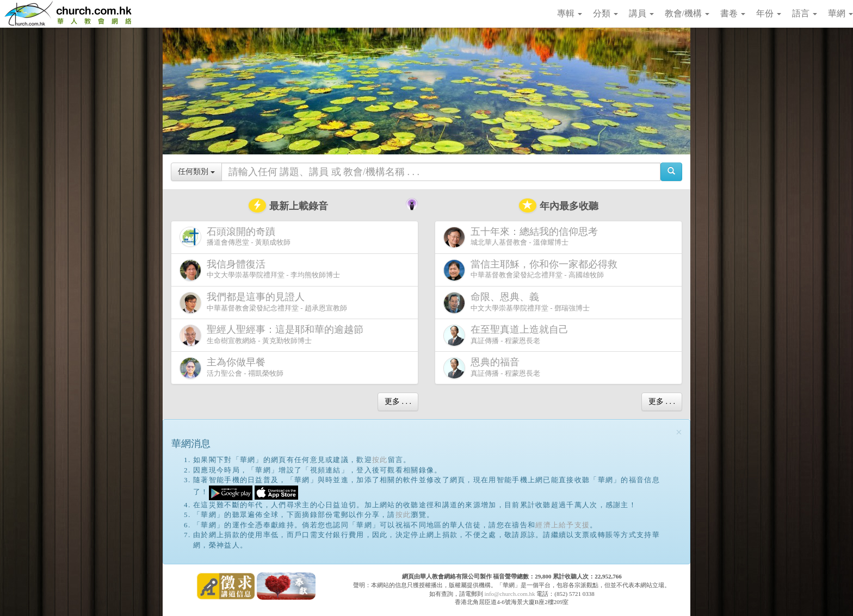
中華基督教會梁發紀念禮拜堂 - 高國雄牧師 (533, 270)
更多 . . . (398, 402)
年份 (769, 13)
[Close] (679, 433)
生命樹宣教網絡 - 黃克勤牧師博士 (274, 335)
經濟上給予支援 (563, 525)
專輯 (570, 13)
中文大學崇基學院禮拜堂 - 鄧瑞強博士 (517, 303)
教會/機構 (687, 13)
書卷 (733, 13)
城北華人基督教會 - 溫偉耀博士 (523, 237)
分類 (605, 13)
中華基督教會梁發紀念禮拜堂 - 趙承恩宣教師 (263, 303)
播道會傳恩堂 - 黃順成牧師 (235, 237)
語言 (805, 13)
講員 (641, 13)
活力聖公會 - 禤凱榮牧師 (231, 368)
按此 (380, 460)
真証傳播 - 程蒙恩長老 (508, 335)
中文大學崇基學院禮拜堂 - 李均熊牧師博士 (260, 270)
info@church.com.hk (509, 594)
